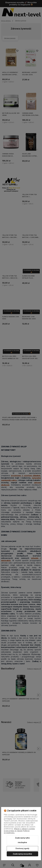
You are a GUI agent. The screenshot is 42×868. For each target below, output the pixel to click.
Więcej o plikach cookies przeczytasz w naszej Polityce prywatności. (19, 831)
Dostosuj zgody (22, 848)
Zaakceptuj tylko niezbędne (22, 840)
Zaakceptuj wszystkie (22, 854)
